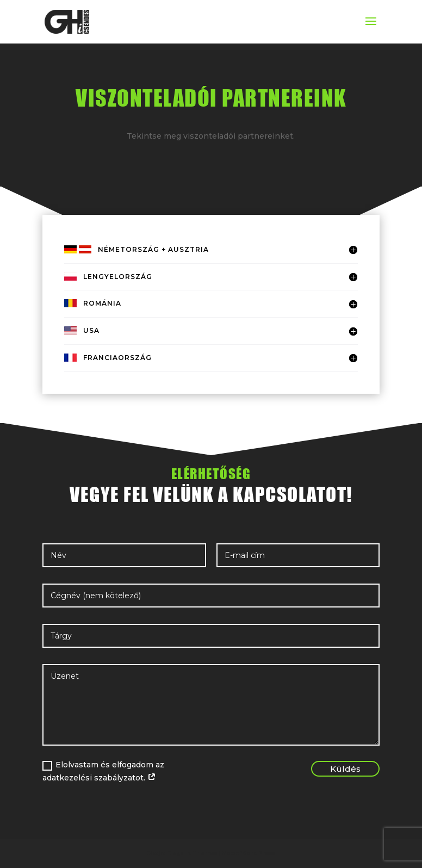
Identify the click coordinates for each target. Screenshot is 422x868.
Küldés (345, 769)
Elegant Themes (192, 853)
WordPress (258, 853)
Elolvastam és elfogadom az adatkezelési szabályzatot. (103, 771)
